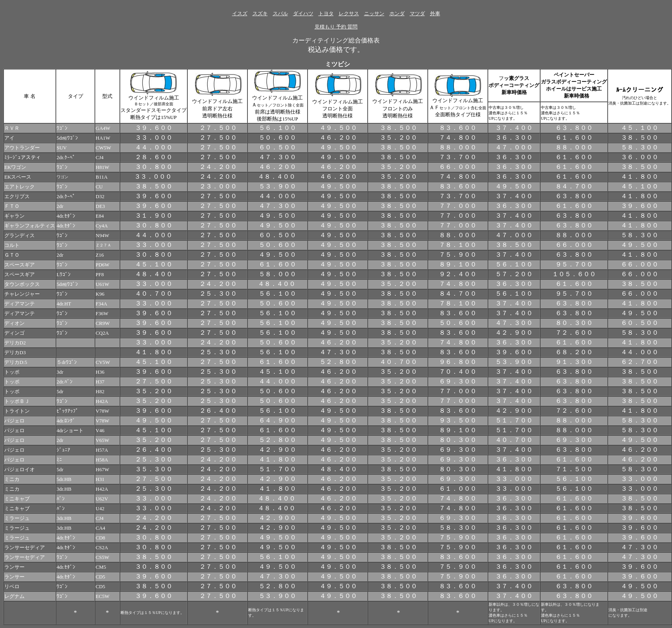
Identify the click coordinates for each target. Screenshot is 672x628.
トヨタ (326, 13)
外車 (435, 13)
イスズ (240, 13)
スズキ (260, 13)
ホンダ (397, 13)
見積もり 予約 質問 (336, 27)
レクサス (349, 13)
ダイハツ (303, 13)
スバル (280, 13)
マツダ (417, 13)
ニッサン (374, 13)
